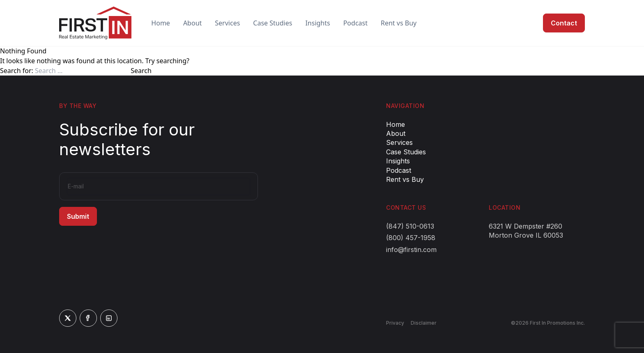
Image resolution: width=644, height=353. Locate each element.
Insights (317, 23)
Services (227, 23)
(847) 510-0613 (410, 226)
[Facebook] (88, 318)
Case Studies (273, 23)
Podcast (355, 23)
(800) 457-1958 (411, 238)
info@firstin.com (411, 250)
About (192, 23)
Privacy (395, 323)
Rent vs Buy (399, 23)
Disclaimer (424, 323)
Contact (564, 23)
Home (161, 23)
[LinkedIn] (109, 318)
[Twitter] (68, 318)
